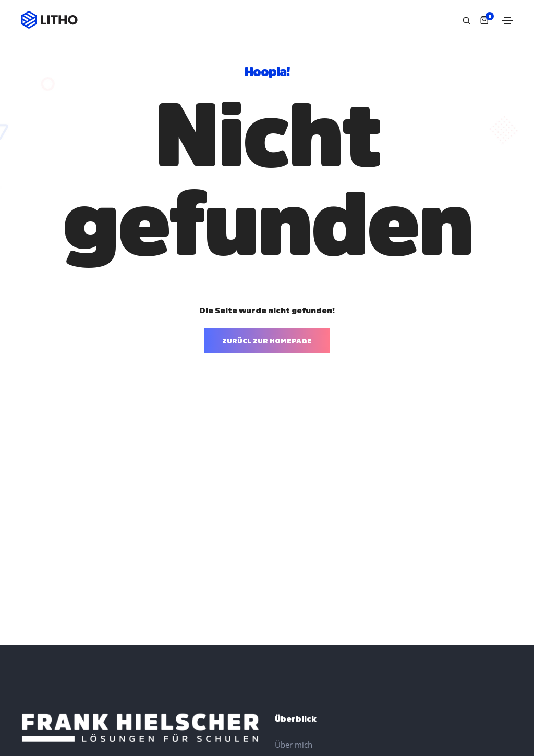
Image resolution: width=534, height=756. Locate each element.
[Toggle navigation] (507, 20)
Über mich (294, 745)
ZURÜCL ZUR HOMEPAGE (267, 340)
